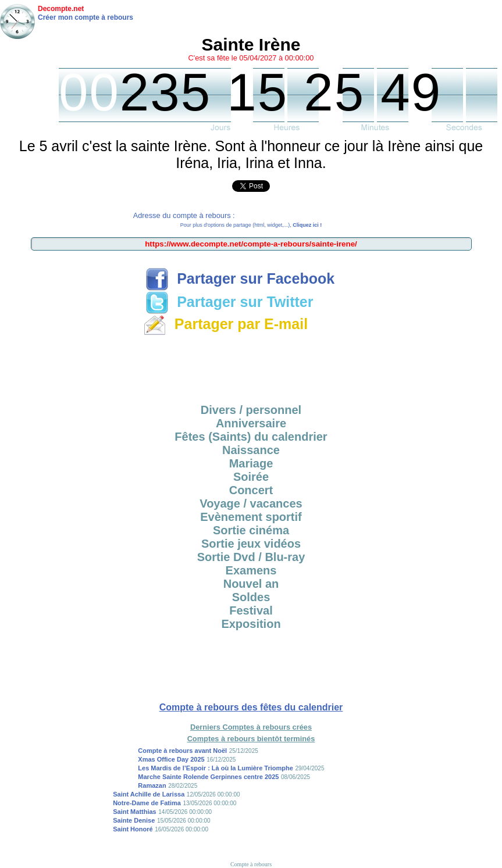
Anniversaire (251, 423)
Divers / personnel (251, 410)
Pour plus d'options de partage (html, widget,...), (251, 225)
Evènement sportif (251, 517)
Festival (251, 610)
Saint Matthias (135, 812)
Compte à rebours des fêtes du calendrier (251, 707)
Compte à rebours (251, 864)
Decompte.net (61, 9)
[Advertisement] (251, 366)
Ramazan (152, 785)
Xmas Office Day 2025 (171, 759)
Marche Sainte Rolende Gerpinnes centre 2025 (208, 777)
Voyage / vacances (251, 503)
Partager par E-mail (225, 324)
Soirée (251, 477)
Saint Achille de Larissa (149, 794)
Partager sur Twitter (229, 302)
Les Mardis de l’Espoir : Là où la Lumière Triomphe (216, 768)
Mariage (251, 463)
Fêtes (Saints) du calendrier (251, 437)
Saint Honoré (133, 829)
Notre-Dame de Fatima (147, 803)
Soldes (251, 597)
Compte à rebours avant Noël (182, 751)
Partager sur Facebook (240, 278)
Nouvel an (251, 584)
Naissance (251, 450)
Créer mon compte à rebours (86, 17)
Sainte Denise (134, 820)
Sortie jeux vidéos (251, 544)
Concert (251, 490)
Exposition (251, 624)
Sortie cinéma (251, 530)
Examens (251, 570)
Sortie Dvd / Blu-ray (251, 557)
